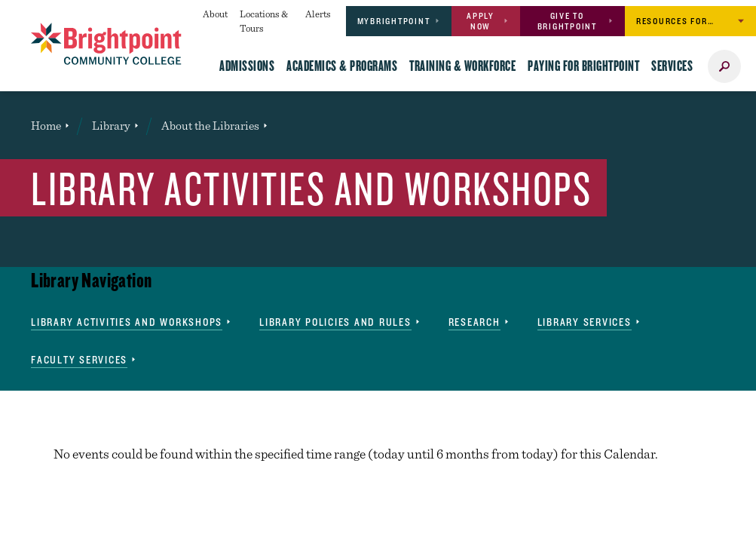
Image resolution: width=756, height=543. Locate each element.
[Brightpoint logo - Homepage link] (106, 44)
